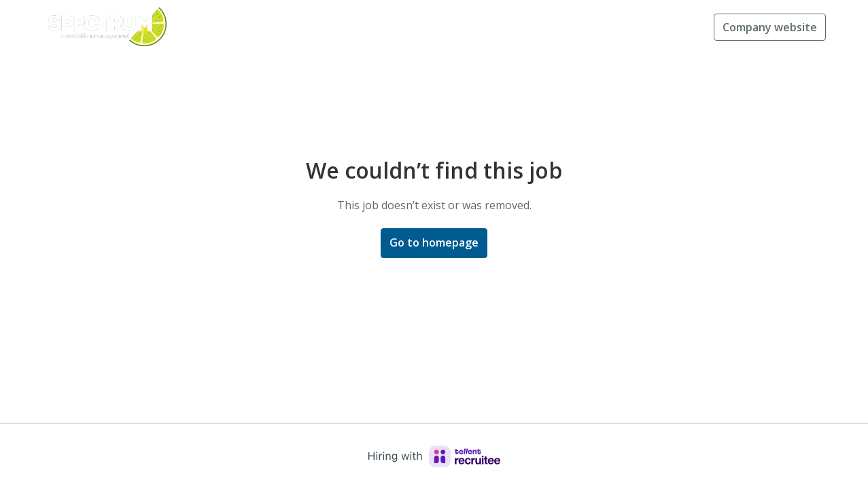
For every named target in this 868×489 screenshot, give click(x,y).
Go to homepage (434, 242)
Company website (770, 27)
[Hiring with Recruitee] (434, 456)
